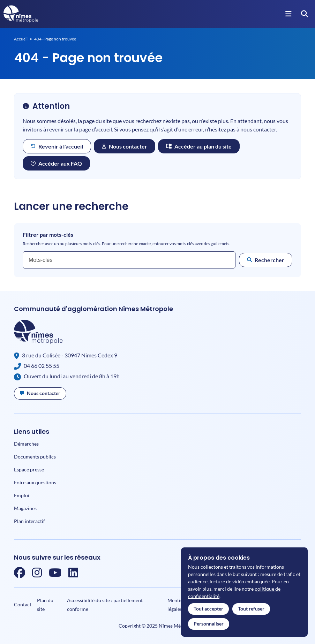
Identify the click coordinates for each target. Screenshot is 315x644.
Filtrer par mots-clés (48, 235)
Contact (23, 604)
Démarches (26, 444)
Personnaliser (209, 624)
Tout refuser (251, 609)
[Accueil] (21, 14)
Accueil (21, 39)
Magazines (25, 508)
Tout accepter (208, 609)
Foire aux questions (35, 482)
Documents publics (35, 457)
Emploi (22, 495)
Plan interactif (29, 521)
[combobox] (129, 260)
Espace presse (29, 469)
